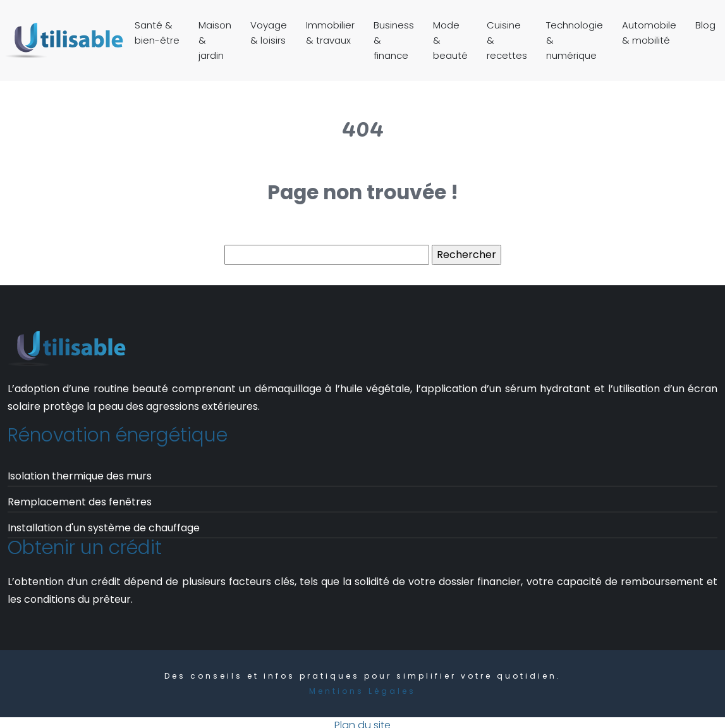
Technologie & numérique (575, 40)
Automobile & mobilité (649, 33)
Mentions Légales (362, 691)
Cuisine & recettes (507, 40)
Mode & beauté (450, 40)
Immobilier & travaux (330, 33)
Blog (705, 25)
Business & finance (394, 40)
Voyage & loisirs (269, 33)
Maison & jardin (215, 40)
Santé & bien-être (157, 33)
